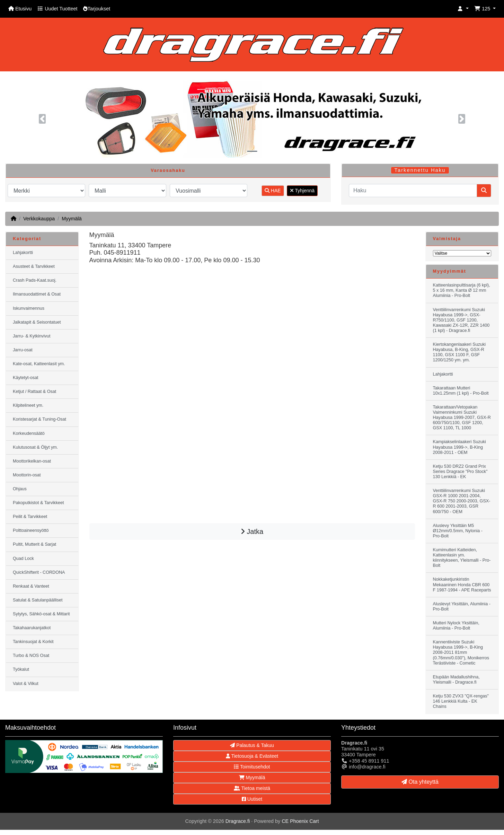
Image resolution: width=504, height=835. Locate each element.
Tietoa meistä (252, 788)
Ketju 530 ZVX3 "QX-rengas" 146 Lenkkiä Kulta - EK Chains (461, 701)
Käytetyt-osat (26, 378)
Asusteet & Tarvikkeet (34, 266)
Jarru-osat (23, 350)
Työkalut (21, 669)
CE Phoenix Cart (300, 821)
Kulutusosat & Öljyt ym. (35, 447)
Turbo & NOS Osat (31, 656)
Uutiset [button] (252, 799)
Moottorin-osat (27, 475)
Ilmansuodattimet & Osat (37, 294)
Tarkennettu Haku (420, 170)
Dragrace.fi (238, 821)
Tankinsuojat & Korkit (33, 642)
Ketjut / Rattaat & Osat (34, 392)
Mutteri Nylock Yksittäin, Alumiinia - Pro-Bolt (456, 626)
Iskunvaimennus (29, 308)
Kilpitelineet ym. (28, 405)
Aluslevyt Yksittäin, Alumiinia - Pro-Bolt (462, 607)
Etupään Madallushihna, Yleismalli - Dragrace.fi (456, 680)
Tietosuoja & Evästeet (252, 756)
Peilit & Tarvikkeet (30, 517)
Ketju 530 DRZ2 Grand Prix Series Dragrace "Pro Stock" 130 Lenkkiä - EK (460, 472)
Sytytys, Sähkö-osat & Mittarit (41, 614)
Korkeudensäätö (29, 433)
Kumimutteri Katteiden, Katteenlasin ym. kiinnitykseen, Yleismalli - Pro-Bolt (462, 558)
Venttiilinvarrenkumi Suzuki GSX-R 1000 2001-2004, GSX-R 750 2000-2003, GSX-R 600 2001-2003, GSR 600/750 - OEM (462, 501)
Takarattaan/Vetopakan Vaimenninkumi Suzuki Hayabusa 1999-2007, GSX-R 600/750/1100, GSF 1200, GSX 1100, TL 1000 (462, 417)
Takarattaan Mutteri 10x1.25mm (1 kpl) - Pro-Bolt (461, 391)
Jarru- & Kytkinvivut (32, 336)
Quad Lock (23, 559)
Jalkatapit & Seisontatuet (37, 322)
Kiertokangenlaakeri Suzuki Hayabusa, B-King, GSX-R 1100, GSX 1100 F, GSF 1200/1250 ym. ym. (459, 352)
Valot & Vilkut (26, 684)
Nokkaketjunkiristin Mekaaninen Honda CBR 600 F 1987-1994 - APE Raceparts (462, 584)
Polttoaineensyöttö (31, 530)
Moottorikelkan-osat (32, 461)
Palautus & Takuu (252, 745)
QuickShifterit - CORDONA (39, 572)
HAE (273, 191)
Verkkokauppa (39, 219)
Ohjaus (20, 489)
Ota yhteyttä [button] (420, 782)
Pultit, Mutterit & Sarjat (34, 544)
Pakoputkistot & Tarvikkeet (38, 503)
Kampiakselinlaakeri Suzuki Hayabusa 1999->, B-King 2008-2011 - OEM (459, 447)
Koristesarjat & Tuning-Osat (39, 419)
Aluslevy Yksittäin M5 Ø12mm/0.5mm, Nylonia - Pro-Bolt (458, 531)
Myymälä (72, 219)
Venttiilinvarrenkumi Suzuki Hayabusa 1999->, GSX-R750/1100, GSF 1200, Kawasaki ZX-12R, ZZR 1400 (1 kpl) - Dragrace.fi (461, 320)
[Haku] (413, 191)
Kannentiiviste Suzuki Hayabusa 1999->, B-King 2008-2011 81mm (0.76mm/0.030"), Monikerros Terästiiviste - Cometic (461, 652)
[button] (463, 9)
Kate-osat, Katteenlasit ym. (39, 364)
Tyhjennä (302, 191)
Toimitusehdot (252, 767)
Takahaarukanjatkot (32, 628)
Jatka (252, 531)
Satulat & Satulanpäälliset (38, 600)
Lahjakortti (23, 253)
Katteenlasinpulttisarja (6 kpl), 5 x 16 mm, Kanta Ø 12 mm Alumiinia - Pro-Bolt (462, 290)
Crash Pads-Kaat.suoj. (35, 280)
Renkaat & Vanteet (31, 586)
